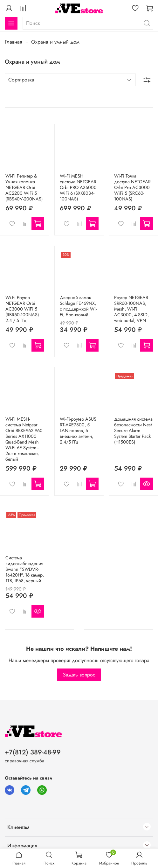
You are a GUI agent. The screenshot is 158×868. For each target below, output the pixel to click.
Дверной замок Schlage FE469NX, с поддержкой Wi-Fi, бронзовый (78, 306)
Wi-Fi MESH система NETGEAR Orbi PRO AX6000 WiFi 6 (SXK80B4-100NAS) (78, 187)
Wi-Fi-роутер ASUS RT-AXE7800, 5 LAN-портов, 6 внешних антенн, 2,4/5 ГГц (78, 430)
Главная (14, 42)
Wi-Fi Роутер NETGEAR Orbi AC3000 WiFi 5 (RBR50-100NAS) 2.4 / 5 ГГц (22, 309)
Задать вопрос (79, 675)
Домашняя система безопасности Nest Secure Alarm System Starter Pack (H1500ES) (133, 430)
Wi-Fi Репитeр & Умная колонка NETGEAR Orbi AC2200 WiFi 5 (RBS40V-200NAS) (24, 187)
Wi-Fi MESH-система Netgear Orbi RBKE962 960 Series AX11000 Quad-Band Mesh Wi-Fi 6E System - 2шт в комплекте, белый (24, 439)
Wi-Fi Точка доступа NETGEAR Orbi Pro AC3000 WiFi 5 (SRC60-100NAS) (132, 187)
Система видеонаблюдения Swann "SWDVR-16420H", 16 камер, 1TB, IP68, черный (25, 569)
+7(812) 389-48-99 (33, 752)
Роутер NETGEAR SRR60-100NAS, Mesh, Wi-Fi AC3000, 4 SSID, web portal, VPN (131, 309)
